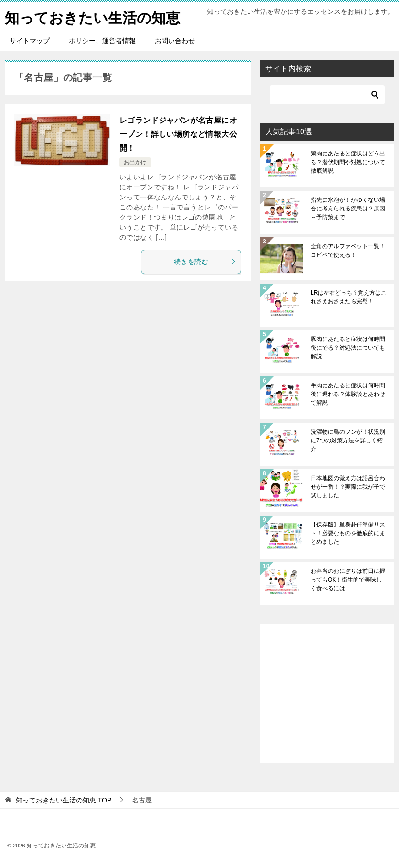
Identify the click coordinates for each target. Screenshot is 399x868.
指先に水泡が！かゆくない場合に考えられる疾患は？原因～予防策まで (348, 209)
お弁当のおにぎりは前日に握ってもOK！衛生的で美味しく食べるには (348, 580)
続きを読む (205, 262)
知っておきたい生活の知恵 (92, 16)
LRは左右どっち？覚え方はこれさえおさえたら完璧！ (349, 297)
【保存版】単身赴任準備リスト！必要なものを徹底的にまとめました (348, 533)
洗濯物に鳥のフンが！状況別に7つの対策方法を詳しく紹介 (348, 440)
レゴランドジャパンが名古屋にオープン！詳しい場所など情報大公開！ (178, 134)
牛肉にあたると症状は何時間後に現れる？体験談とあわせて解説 (348, 394)
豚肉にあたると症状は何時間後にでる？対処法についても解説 (348, 348)
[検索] (327, 95)
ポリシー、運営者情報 (102, 41)
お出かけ (135, 162)
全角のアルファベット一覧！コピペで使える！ (348, 251)
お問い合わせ (175, 41)
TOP (64, 800)
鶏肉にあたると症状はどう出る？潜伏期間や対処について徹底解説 (348, 162)
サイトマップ (30, 41)
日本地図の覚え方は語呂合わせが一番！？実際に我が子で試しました (348, 487)
